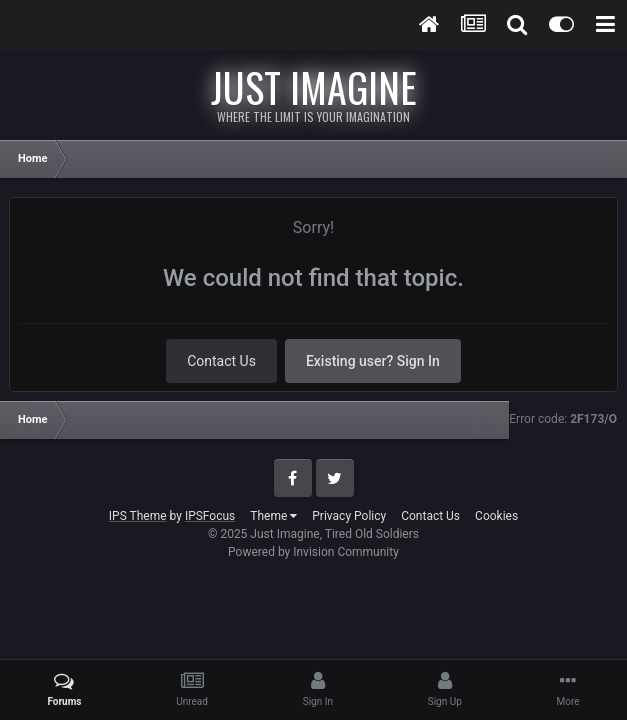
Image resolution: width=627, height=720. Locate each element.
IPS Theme (138, 516)
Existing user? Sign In (373, 361)
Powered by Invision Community (313, 552)
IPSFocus (210, 516)
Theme (273, 516)
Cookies (496, 516)
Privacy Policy (349, 516)
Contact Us (221, 361)
